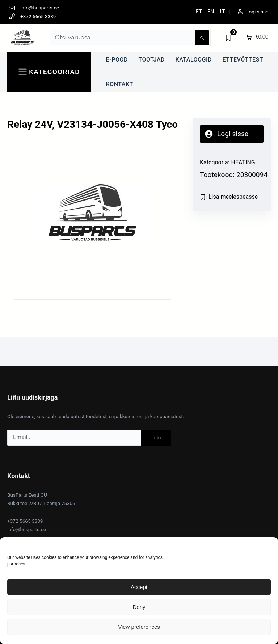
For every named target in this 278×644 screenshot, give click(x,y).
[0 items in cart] (256, 38)
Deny (139, 607)
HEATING (243, 162)
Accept (139, 587)
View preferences (139, 627)
